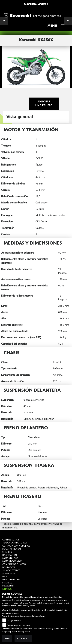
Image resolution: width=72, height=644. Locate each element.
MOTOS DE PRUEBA (11, 580)
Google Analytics (14, 621)
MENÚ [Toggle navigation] (58, 27)
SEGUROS (7, 552)
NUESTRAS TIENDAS (12, 549)
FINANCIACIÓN (10, 555)
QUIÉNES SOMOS (11, 540)
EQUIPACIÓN (9, 568)
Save (7, 638)
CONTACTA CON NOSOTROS (16, 546)
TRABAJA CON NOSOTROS (15, 543)
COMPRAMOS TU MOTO (14, 564)
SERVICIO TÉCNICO (11, 571)
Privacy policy (29, 606)
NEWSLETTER (8, 586)
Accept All (23, 638)
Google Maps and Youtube (18, 626)
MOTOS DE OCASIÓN (12, 561)
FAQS (5, 577)
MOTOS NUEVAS (10, 558)
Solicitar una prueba (44, 104)
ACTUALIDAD (8, 574)
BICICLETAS (7, 583)
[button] (7, 67)
